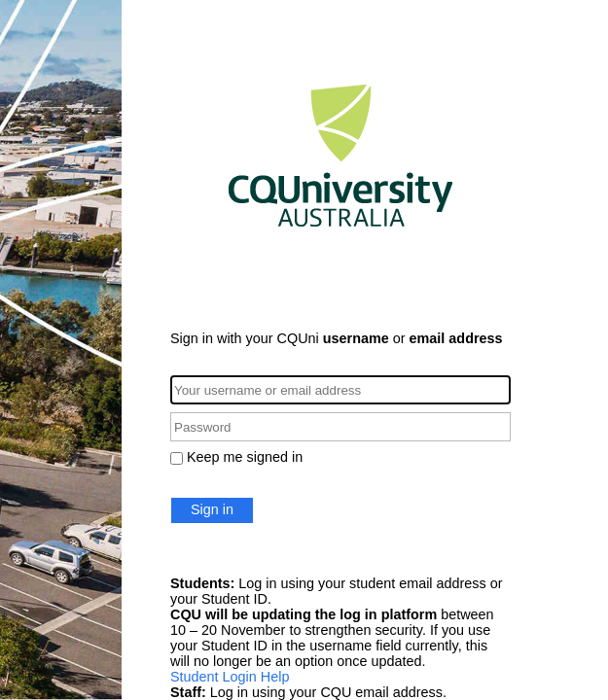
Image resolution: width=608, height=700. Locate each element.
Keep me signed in (245, 457)
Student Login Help (230, 677)
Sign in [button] (212, 509)
